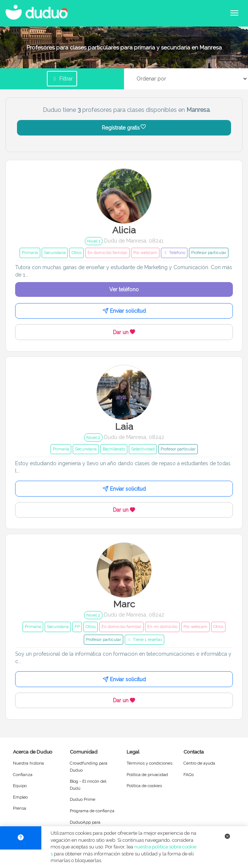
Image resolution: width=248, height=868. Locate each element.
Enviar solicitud (124, 311)
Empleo (20, 797)
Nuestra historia (28, 763)
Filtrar (62, 79)
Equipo (20, 786)
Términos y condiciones (149, 763)
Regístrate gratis (124, 128)
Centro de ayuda (199, 763)
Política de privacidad (147, 775)
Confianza (23, 775)
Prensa (20, 808)
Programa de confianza (92, 811)
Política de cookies (144, 786)
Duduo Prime (82, 799)
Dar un (124, 332)
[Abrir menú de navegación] (234, 13)
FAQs (189, 775)
